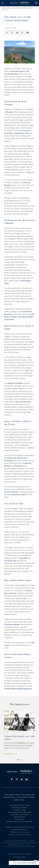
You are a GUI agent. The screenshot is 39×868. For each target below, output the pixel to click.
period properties (11, 492)
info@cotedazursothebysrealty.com (18, 689)
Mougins (10, 112)
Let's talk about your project (24, 863)
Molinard (18, 466)
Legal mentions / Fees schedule (20, 854)
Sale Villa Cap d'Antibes (20, 808)
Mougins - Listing (19, 810)
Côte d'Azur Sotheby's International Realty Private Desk (19, 317)
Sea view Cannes (19, 817)
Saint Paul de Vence (23, 402)
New (35, 861)
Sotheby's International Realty (19, 835)
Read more (10, 754)
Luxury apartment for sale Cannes (20, 812)
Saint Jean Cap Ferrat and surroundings (20, 821)
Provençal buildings (12, 624)
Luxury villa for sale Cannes (20, 815)
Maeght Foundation (15, 383)
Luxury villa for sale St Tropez (19, 805)
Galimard (8, 466)
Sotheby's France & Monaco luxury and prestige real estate (19, 828)
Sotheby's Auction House (19, 832)
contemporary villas (21, 133)
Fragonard (27, 463)
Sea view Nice (20, 819)
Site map (20, 860)
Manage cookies (19, 857)
